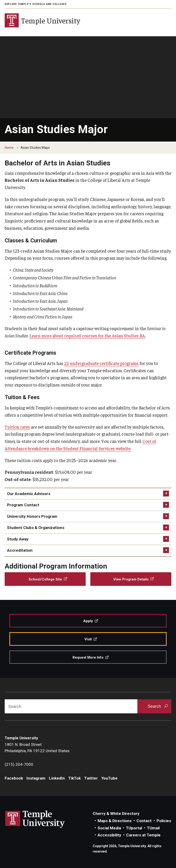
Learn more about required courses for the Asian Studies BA (87, 336)
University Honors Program (32, 516)
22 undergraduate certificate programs (101, 363)
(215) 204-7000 (19, 764)
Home (9, 148)
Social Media (109, 828)
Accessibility (109, 835)
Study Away (18, 539)
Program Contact (23, 505)
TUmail (153, 828)
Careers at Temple (143, 835)
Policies (164, 821)
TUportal (134, 828)
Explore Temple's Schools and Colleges (36, 4)
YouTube (109, 778)
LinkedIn (57, 778)
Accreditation (20, 550)
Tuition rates (17, 427)
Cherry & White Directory (116, 813)
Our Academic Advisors (29, 494)
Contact (144, 821)
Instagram (36, 778)
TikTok (75, 778)
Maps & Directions (115, 821)
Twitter (91, 778)
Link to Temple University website (35, 819)
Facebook (14, 778)
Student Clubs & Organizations (36, 528)
